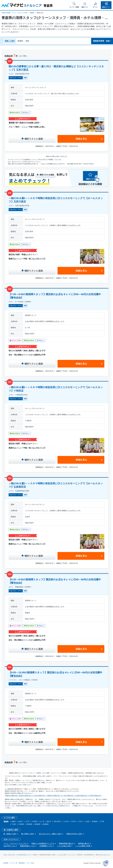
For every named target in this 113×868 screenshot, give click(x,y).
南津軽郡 (46, 824)
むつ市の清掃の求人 (68, 796)
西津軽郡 (29, 824)
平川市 (74, 821)
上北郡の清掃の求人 (81, 796)
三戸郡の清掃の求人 (95, 796)
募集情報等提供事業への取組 (47, 855)
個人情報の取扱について (24, 855)
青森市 (14, 821)
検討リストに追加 (34, 139)
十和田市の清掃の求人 (53, 796)
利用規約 (35, 855)
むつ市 (42, 821)
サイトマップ (72, 855)
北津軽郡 (94, 821)
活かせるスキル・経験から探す (50, 834)
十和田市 (35, 821)
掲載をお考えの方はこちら (103, 855)
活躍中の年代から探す (74, 834)
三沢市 (80, 821)
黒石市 (49, 821)
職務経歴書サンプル (27, 846)
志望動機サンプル (46, 846)
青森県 (32, 13)
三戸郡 (102, 821)
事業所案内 (22, 863)
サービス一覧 (13, 863)
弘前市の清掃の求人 (25, 796)
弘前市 (20, 821)
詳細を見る (81, 139)
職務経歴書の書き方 (66, 844)
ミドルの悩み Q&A (64, 846)
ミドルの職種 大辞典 (83, 846)
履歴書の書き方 (84, 844)
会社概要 (5, 863)
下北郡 (14, 824)
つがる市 (66, 821)
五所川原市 (57, 821)
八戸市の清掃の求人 (39, 796)
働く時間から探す (28, 834)
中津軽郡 (21, 824)
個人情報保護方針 (89, 855)
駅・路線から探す (10, 834)
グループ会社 (30, 863)
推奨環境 (80, 855)
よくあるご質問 (62, 855)
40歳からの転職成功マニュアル (43, 844)
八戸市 (27, 821)
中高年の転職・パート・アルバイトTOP (14, 13)
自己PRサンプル (10, 846)
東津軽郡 (37, 824)
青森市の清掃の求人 (12, 796)
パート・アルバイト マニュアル (15, 844)
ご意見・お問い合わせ (9, 855)
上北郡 (87, 821)
